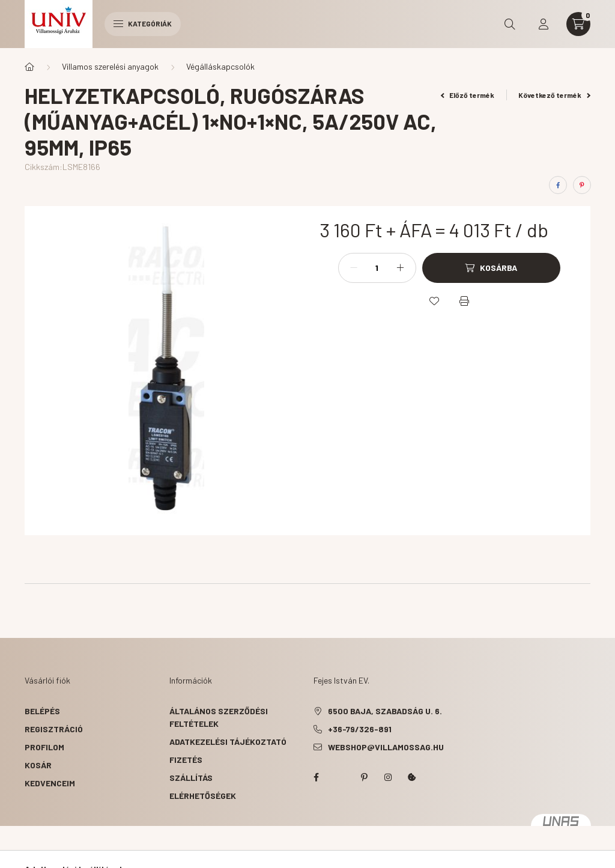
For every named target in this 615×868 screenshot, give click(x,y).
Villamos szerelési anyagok (110, 66)
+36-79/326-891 (360, 729)
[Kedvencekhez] (434, 301)
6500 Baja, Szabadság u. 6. (385, 711)
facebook (316, 777)
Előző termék (468, 95)
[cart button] (578, 24)
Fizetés (186, 760)
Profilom (44, 747)
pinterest (364, 777)
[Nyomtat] (464, 301)
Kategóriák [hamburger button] (143, 23)
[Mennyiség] (377, 268)
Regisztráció (54, 729)
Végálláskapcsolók (220, 66)
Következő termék (554, 95)
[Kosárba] (491, 268)
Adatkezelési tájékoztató (228, 742)
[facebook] (558, 185)
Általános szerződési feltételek (219, 717)
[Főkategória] (29, 67)
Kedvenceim (50, 783)
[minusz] (354, 268)
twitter (340, 777)
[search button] (510, 24)
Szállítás (191, 778)
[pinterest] (582, 185)
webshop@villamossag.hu (386, 747)
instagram (388, 777)
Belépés (42, 711)
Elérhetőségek (203, 796)
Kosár (38, 765)
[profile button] (544, 24)
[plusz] (401, 268)
